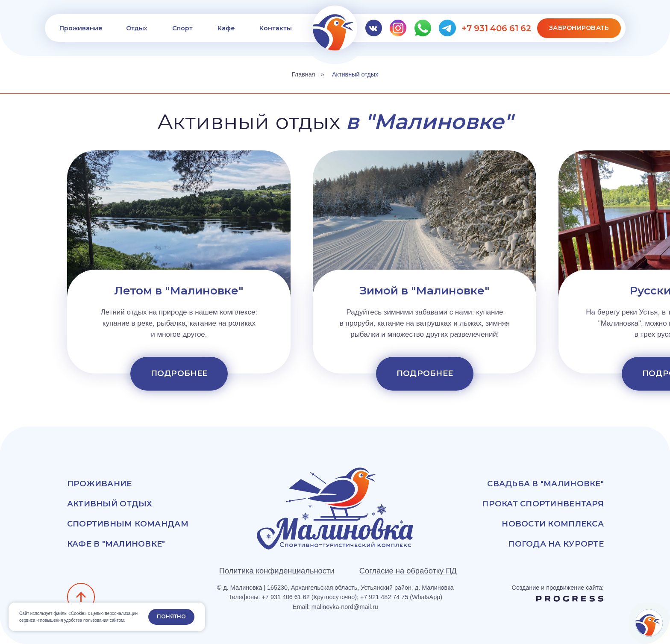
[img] (335, 28)
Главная (304, 74)
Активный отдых (355, 74)
